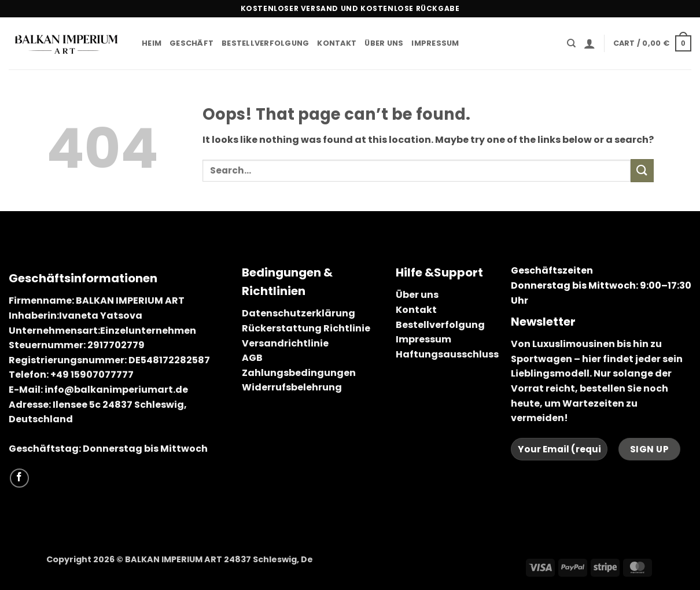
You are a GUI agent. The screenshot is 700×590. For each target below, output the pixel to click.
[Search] (571, 43)
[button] (590, 43)
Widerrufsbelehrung (292, 387)
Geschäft (191, 43)
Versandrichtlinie (285, 343)
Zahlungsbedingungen (299, 373)
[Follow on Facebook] (19, 478)
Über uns (384, 43)
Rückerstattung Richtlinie (306, 328)
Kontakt (337, 43)
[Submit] (642, 170)
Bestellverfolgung (265, 43)
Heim (152, 43)
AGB (252, 358)
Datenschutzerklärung (299, 313)
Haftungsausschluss (447, 354)
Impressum (435, 43)
